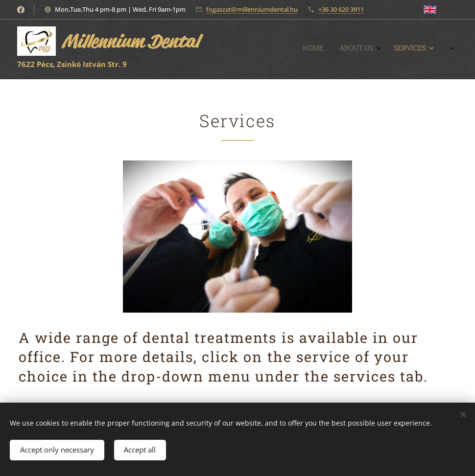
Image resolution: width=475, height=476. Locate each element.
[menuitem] (357, 49)
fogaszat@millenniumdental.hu (252, 9)
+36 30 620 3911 (341, 9)
